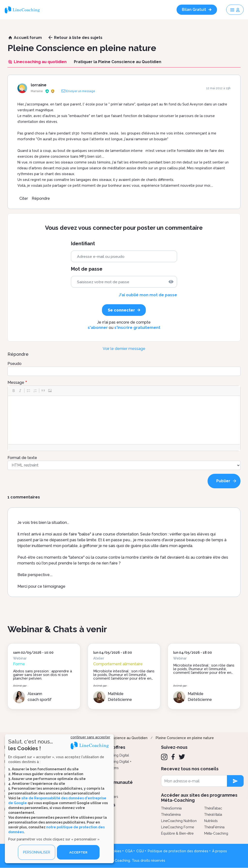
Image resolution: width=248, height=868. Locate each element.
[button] (14, 391)
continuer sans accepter (90, 737)
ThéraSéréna (171, 815)
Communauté (118, 782)
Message (16, 382)
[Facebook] (173, 757)
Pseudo (15, 364)
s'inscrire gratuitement (137, 328)
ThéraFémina (214, 827)
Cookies (115, 851)
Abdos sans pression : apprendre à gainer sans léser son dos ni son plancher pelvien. (43, 675)
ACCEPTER (78, 852)
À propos (220, 851)
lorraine (39, 85)
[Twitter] (182, 757)
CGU (140, 851)
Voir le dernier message (124, 349)
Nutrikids (211, 821)
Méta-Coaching (216, 833)
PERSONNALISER (37, 852)
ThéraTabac (213, 808)
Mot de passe (87, 269)
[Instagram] (164, 757)
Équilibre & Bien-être (177, 833)
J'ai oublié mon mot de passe (148, 295)
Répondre (41, 198)
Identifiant (83, 244)
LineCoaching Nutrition (179, 821)
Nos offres (114, 747)
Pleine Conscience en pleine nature (185, 738)
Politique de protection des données (178, 851)
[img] (171, 282)
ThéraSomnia (171, 808)
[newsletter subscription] (235, 781)
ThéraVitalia (213, 815)
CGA (129, 851)
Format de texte (22, 458)
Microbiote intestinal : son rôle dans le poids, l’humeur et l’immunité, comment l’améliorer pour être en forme (124, 677)
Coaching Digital (116, 755)
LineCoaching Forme (178, 827)
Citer (24, 198)
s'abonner (98, 328)
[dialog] (59, 799)
